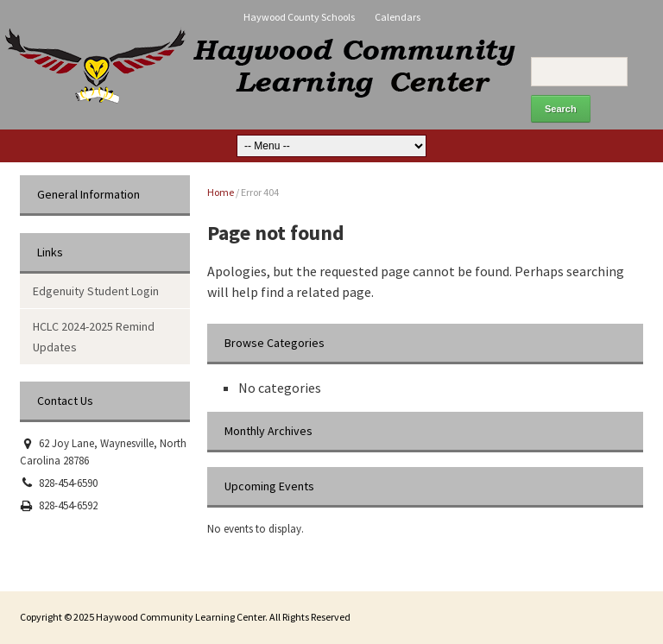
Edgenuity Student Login (96, 291)
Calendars (398, 17)
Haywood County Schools (299, 17)
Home (221, 192)
